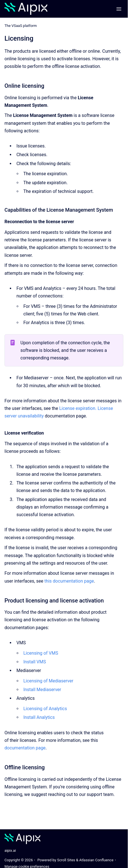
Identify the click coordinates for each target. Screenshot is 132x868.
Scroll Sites (66, 860)
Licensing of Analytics (45, 709)
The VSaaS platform (21, 26)
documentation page (25, 748)
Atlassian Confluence (96, 860)
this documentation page (69, 581)
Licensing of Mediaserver (48, 681)
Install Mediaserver (42, 690)
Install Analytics (39, 717)
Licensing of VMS (41, 653)
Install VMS (35, 662)
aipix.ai (10, 850)
